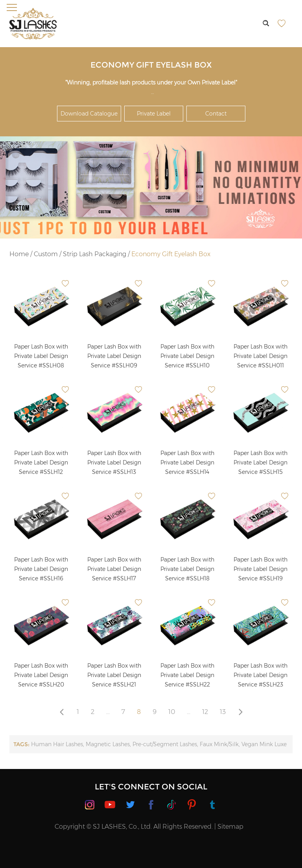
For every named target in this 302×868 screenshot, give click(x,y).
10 (172, 712)
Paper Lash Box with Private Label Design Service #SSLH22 (187, 675)
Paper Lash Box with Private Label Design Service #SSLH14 (187, 462)
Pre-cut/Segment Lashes (165, 744)
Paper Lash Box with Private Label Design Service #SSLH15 (261, 462)
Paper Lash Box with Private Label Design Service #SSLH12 (41, 462)
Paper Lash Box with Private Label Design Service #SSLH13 (114, 462)
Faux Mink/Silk (219, 744)
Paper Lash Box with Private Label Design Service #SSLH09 (114, 356)
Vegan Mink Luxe (264, 744)
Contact (216, 114)
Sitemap (230, 827)
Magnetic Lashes (108, 744)
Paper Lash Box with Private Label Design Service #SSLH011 (261, 356)
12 (205, 712)
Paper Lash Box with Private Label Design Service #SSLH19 (261, 569)
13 (223, 712)
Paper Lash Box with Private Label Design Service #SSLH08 (41, 356)
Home (19, 254)
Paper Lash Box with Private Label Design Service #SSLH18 (187, 569)
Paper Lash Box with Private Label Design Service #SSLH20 (41, 675)
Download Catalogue (89, 114)
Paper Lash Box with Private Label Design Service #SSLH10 (187, 356)
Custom (46, 254)
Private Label (154, 114)
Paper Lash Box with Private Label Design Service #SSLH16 (41, 569)
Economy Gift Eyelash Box (171, 254)
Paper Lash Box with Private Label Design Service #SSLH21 (114, 675)
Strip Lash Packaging (95, 254)
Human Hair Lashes (57, 744)
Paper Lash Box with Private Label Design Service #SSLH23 (261, 675)
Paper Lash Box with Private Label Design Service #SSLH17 (114, 569)
